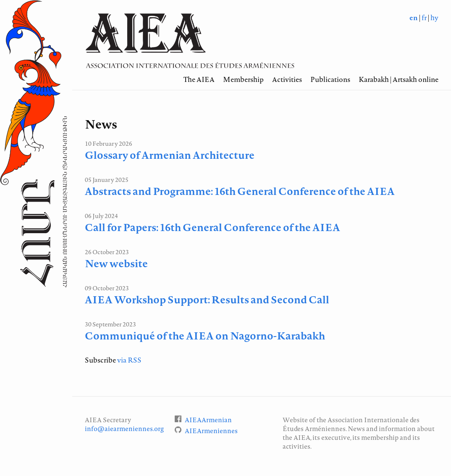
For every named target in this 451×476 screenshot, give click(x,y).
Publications (330, 79)
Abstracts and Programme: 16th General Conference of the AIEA (240, 191)
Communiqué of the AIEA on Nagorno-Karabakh (205, 336)
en (414, 17)
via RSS (129, 360)
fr (424, 18)
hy (434, 18)
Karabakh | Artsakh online (399, 79)
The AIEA (199, 79)
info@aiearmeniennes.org (124, 429)
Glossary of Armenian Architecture (170, 155)
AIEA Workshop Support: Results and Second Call (207, 300)
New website (116, 263)
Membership (243, 79)
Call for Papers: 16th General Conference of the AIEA (212, 227)
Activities (287, 79)
